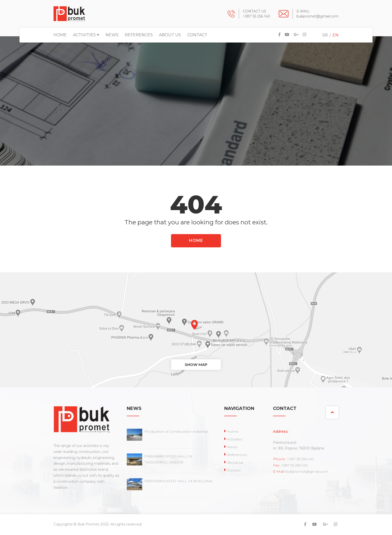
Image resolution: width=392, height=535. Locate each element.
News (112, 35)
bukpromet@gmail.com (317, 16)
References (139, 35)
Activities (86, 35)
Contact (197, 35)
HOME (196, 240)
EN (335, 35)
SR (325, 35)
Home (60, 35)
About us (170, 35)
